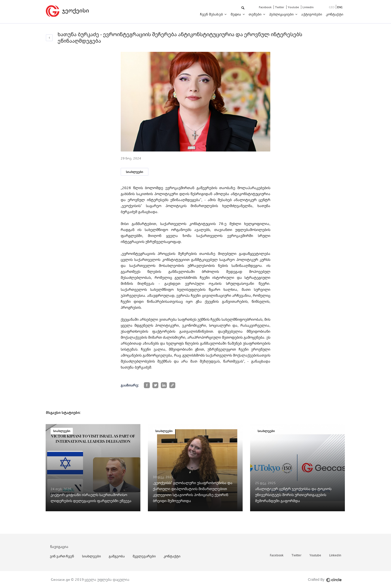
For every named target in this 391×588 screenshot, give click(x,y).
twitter (280, 7)
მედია (236, 14)
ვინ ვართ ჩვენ (62, 556)
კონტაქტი (335, 14)
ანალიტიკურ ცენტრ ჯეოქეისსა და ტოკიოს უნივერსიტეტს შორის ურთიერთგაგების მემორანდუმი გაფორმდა (293, 495)
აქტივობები (312, 14)
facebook (266, 7)
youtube (294, 7)
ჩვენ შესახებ (212, 14)
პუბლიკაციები (282, 14)
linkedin (308, 7)
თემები (255, 14)
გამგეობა (117, 556)
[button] (243, 8)
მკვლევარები (144, 556)
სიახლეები (135, 172)
